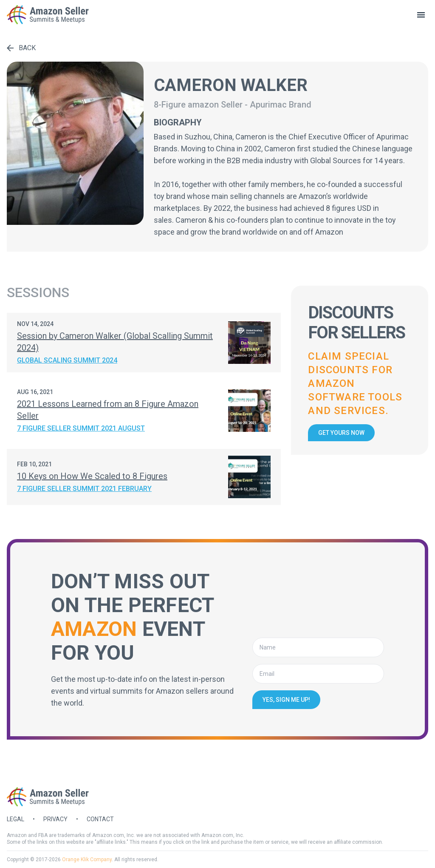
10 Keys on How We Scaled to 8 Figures (92, 476)
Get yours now (341, 433)
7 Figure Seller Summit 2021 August (81, 428)
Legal (16, 819)
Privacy (55, 819)
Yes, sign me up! (286, 700)
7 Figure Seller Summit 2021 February (84, 489)
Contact (100, 819)
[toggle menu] (421, 15)
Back (21, 48)
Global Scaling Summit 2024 (67, 360)
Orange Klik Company (87, 859)
